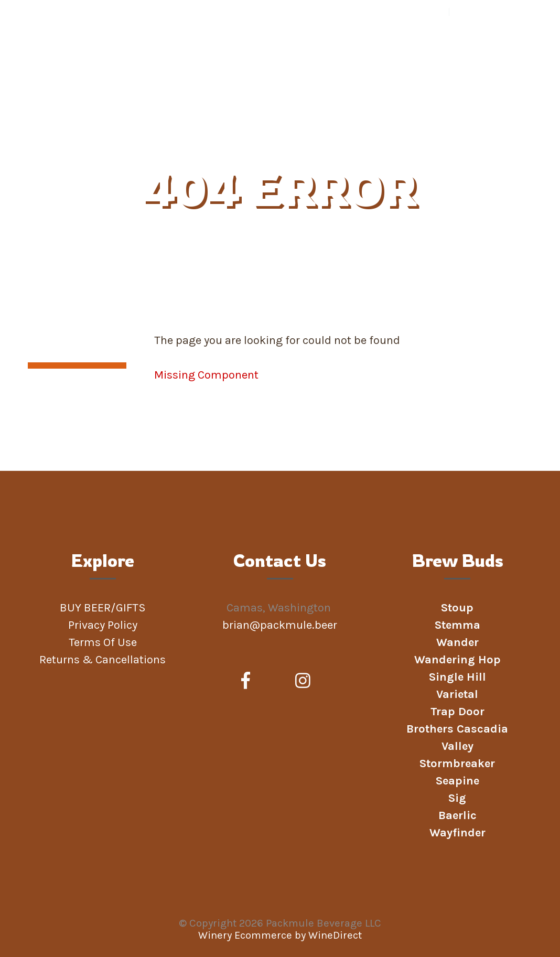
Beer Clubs (256, 120)
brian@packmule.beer (281, 625)
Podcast (496, 120)
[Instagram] (303, 681)
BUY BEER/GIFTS (119, 120)
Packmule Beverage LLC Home (95, 59)
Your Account (423, 12)
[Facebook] (246, 681)
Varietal (457, 694)
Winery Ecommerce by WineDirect (280, 935)
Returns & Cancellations (103, 660)
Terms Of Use (103, 642)
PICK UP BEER (382, 120)
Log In (466, 12)
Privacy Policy (103, 625)
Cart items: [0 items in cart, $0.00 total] (515, 12)
